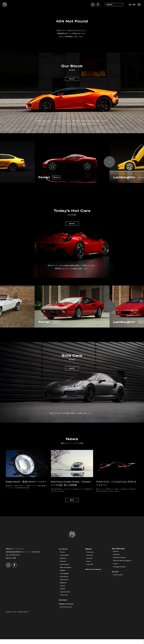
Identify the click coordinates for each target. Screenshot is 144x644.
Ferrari (63, 557)
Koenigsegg (65, 578)
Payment (117, 560)
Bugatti (63, 575)
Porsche (64, 566)
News (89, 566)
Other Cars (65, 600)
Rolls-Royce (66, 581)
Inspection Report (121, 563)
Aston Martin (66, 569)
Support (117, 557)
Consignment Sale (121, 572)
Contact (116, 577)
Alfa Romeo (65, 584)
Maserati (64, 587)
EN (134, 4)
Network (90, 560)
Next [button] (109, 162)
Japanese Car (66, 597)
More (72, 504)
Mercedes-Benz (67, 572)
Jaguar (63, 594)
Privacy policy (119, 580)
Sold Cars (64, 605)
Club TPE (91, 569)
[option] (72, 162)
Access (90, 563)
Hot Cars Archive (68, 612)
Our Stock (64, 554)
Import (116, 569)
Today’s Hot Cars (68, 609)
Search (72, 79)
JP (130, 4)
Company (91, 557)
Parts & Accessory (95, 574)
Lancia (63, 590)
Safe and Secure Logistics (125, 566)
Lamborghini (66, 560)
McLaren (64, 563)
